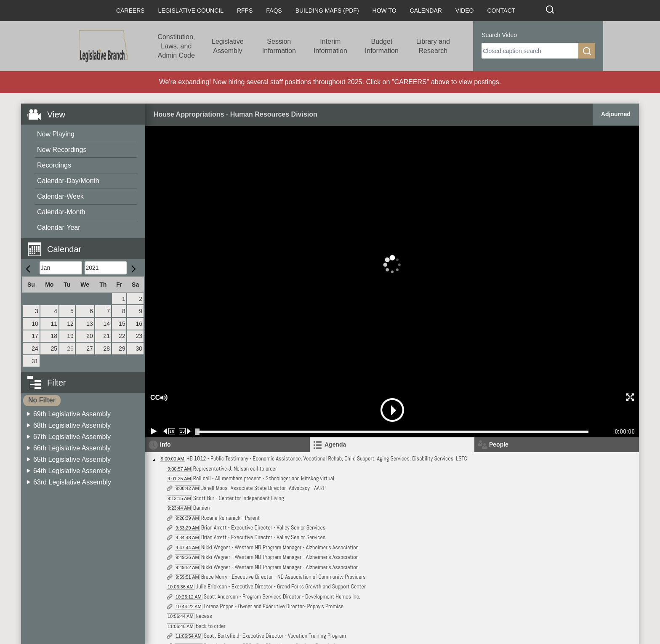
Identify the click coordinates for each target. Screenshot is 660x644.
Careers (130, 11)
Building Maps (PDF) (327, 11)
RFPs (245, 11)
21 (106, 336)
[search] (530, 51)
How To (385, 11)
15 (122, 324)
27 (90, 349)
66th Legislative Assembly (72, 448)
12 (70, 324)
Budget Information (382, 46)
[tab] (392, 445)
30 (139, 349)
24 (35, 349)
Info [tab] (165, 444)
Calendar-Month (61, 212)
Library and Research (433, 46)
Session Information (279, 46)
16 (139, 324)
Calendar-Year (59, 228)
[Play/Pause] (154, 431)
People (499, 444)
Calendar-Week (60, 196)
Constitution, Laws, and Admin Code (176, 46)
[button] (86, 244)
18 (54, 336)
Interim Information (330, 46)
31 (35, 361)
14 (106, 324)
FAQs (274, 11)
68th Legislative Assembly (72, 425)
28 (106, 349)
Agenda (335, 444)
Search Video (499, 35)
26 (70, 349)
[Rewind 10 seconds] (169, 431)
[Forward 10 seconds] (185, 431)
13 (90, 324)
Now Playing (56, 134)
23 (139, 336)
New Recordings (62, 150)
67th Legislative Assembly (72, 437)
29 (122, 349)
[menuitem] (86, 134)
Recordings (54, 165)
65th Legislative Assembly (72, 459)
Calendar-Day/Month (68, 181)
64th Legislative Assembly (72, 471)
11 (54, 324)
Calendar (426, 11)
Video (465, 11)
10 (35, 324)
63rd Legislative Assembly (72, 482)
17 (35, 336)
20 (90, 336)
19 (70, 336)
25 (54, 349)
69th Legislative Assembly (72, 414)
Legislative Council (191, 11)
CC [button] (154, 398)
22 (122, 336)
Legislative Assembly (228, 46)
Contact (501, 11)
